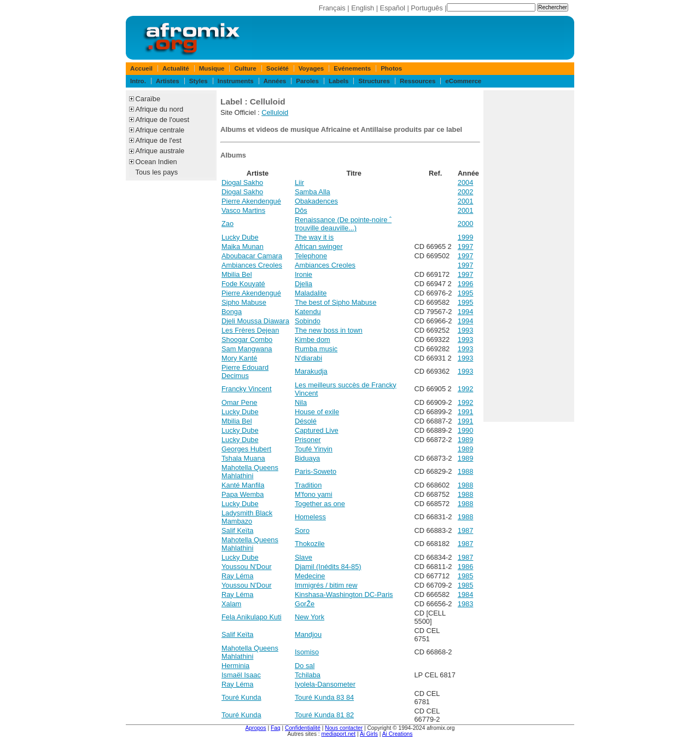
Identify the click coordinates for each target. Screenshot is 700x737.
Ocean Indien (156, 162)
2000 (465, 224)
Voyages (311, 68)
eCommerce (463, 81)
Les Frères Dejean (250, 330)
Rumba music (316, 349)
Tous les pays (157, 172)
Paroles (307, 81)
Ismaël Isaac (241, 675)
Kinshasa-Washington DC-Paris (344, 594)
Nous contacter (344, 728)
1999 (465, 237)
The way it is (314, 237)
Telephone (311, 256)
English (363, 8)
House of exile (317, 412)
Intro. (138, 81)
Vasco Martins (243, 210)
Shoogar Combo (247, 340)
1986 (465, 567)
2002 (465, 192)
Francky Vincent (247, 389)
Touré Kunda (241, 697)
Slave (304, 557)
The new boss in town (329, 330)
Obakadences (316, 201)
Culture (245, 68)
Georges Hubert (246, 449)
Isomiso (307, 652)
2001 (465, 201)
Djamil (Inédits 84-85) (328, 567)
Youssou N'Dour (247, 567)
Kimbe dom (313, 340)
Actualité (176, 68)
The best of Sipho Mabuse (336, 302)
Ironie (304, 274)
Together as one (320, 504)
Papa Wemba (243, 494)
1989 (465, 440)
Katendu (308, 312)
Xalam (231, 604)
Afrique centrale (160, 130)
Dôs (301, 210)
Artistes (168, 81)
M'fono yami (314, 494)
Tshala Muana (243, 458)
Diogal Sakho (242, 182)
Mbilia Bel (237, 274)
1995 (465, 293)
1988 (465, 471)
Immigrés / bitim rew (326, 585)
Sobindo (308, 321)
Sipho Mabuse (244, 302)
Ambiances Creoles (252, 265)
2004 (465, 182)
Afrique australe (160, 151)
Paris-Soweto (316, 471)
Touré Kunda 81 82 (324, 715)
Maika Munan (243, 246)
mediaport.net (339, 734)
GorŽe (305, 604)
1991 (465, 412)
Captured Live (317, 430)
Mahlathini (237, 476)
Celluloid (275, 112)
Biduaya (307, 458)
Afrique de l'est (159, 140)
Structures (374, 81)
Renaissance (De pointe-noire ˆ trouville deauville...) (343, 224)
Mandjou (308, 634)
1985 (465, 576)
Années (275, 81)
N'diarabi (308, 358)
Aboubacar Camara (252, 256)
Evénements (352, 68)
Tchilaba (308, 675)
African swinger (319, 246)
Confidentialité (303, 728)
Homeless (310, 517)
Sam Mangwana (247, 349)
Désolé (306, 421)
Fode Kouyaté (243, 284)
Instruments (236, 81)
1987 (465, 530)
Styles (199, 81)
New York (310, 617)
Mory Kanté (239, 358)
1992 (465, 389)
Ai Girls (369, 734)
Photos (391, 68)
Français (332, 8)
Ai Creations (398, 734)
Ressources (418, 81)
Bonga (232, 312)
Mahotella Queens (250, 468)
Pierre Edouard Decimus (245, 372)
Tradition (308, 485)
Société (278, 68)
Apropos (256, 728)
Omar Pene (239, 402)
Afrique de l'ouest (162, 120)
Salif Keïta (237, 530)
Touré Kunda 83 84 (324, 697)
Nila (301, 402)
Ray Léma (237, 576)
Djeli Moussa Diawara (255, 321)
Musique (212, 68)
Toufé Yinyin (314, 449)
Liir (299, 182)
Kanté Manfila (243, 485)
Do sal (305, 666)
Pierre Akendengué (251, 201)
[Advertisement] (529, 256)
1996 (465, 284)
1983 (465, 604)
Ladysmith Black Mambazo (247, 517)
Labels (339, 81)
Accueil (141, 68)
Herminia (235, 666)
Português (427, 8)
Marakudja (311, 371)
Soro (302, 530)
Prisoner (308, 440)
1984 (465, 594)
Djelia (304, 284)
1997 (465, 246)
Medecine (310, 576)
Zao (227, 224)
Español (393, 8)
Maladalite (311, 293)
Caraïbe (148, 99)
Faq (276, 728)
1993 (465, 330)
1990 (465, 430)
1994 (465, 312)
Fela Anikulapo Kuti (252, 617)
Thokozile (310, 544)
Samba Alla (313, 192)
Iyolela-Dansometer (325, 684)
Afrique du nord (160, 109)
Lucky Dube (240, 237)
